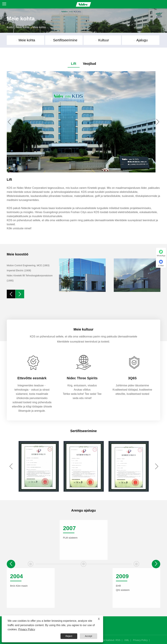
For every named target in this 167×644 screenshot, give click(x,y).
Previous (9, 122)
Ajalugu (142, 40)
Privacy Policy (140, 640)
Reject (69, 636)
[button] (156, 564)
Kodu (10, 27)
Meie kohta (23, 27)
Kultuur (104, 40)
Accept (88, 636)
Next (158, 122)
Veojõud (89, 64)
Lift (74, 64)
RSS (118, 640)
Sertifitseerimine (65, 40)
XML (127, 640)
